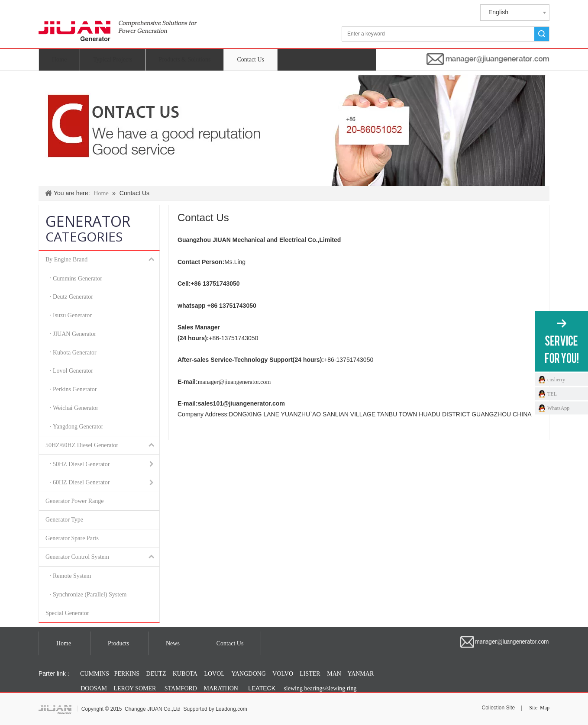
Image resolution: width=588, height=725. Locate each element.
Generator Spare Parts (72, 538)
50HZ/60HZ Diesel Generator (102, 445)
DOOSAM (94, 688)
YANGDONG (248, 674)
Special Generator (67, 613)
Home (59, 60)
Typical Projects (113, 60)
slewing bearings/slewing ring (320, 688)
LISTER (309, 674)
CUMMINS (94, 674)
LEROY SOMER (135, 688)
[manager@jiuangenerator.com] (488, 59)
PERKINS (127, 674)
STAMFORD (181, 688)
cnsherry (556, 379)
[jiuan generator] (118, 25)
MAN (334, 674)
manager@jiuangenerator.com (234, 382)
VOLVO (283, 674)
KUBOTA (184, 674)
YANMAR (360, 674)
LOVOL (214, 674)
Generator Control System (102, 557)
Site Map (539, 708)
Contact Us (250, 60)
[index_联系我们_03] (294, 129)
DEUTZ (156, 674)
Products (118, 643)
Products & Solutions (185, 60)
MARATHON (221, 688)
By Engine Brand (102, 260)
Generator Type (64, 520)
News (173, 643)
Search (542, 34)
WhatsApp (558, 408)
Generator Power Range (75, 501)
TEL (552, 393)
